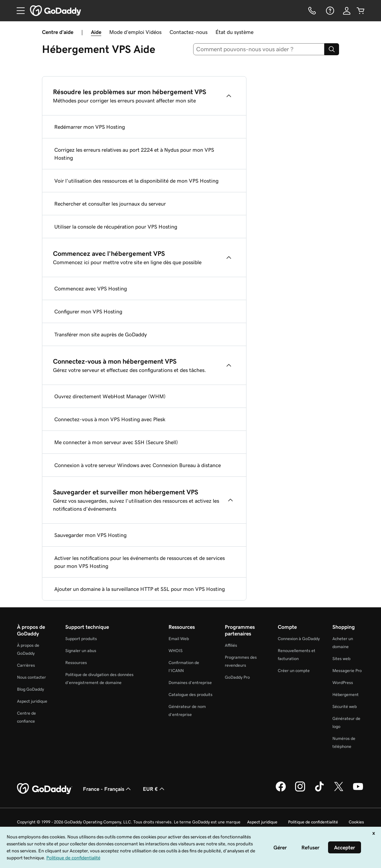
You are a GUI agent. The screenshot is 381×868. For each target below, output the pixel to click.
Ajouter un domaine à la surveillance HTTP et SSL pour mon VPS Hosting (140, 589)
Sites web (341, 659)
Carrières (26, 665)
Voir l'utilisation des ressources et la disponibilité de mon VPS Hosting (136, 181)
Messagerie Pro (347, 671)
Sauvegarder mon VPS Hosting (90, 535)
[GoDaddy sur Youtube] (358, 790)
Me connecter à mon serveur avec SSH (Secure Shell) (116, 442)
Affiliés (231, 645)
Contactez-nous (189, 32)
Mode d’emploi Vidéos (135, 32)
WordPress (343, 683)
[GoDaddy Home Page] (45, 789)
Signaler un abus (81, 651)
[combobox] (259, 49)
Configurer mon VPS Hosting (88, 311)
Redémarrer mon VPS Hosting (90, 127)
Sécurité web (345, 706)
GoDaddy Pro (237, 677)
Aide (96, 32)
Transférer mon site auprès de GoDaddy (101, 334)
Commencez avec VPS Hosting (91, 288)
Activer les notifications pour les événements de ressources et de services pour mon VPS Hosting (140, 562)
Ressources (76, 663)
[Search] (332, 49)
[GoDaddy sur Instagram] (300, 790)
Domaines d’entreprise (190, 683)
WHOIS (176, 651)
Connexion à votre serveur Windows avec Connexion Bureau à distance (138, 465)
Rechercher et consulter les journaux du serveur (110, 204)
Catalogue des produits (190, 694)
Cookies (356, 822)
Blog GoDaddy (30, 689)
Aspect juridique (32, 701)
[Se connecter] (347, 11)
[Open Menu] (18, 11)
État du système (234, 32)
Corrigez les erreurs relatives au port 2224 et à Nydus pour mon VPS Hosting (134, 154)
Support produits (81, 639)
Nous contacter (31, 677)
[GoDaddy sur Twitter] (339, 790)
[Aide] (329, 11)
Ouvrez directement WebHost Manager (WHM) (110, 396)
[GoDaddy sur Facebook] (281, 790)
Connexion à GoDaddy (299, 639)
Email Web (179, 639)
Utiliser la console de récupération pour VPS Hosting (116, 227)
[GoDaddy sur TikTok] (319, 790)
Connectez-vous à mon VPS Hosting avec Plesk (110, 419)
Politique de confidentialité (313, 822)
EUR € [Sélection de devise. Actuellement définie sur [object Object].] (154, 789)
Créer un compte (294, 671)
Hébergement (346, 694)
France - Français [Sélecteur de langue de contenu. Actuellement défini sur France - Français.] (108, 789)
